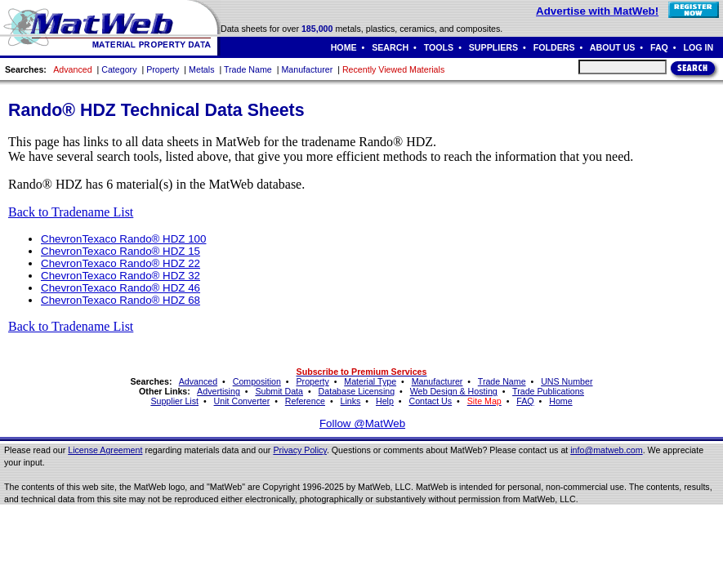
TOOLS (439, 47)
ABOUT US (613, 47)
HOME (344, 47)
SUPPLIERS (493, 47)
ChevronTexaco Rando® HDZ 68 (120, 300)
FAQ (659, 47)
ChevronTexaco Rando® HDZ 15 (120, 251)
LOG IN (698, 47)
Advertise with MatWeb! (597, 11)
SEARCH (390, 47)
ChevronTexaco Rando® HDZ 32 (120, 276)
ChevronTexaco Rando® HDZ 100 (123, 239)
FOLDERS (554, 47)
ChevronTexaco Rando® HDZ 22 (120, 263)
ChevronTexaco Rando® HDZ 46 (120, 288)
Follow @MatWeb (362, 423)
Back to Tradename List (71, 212)
